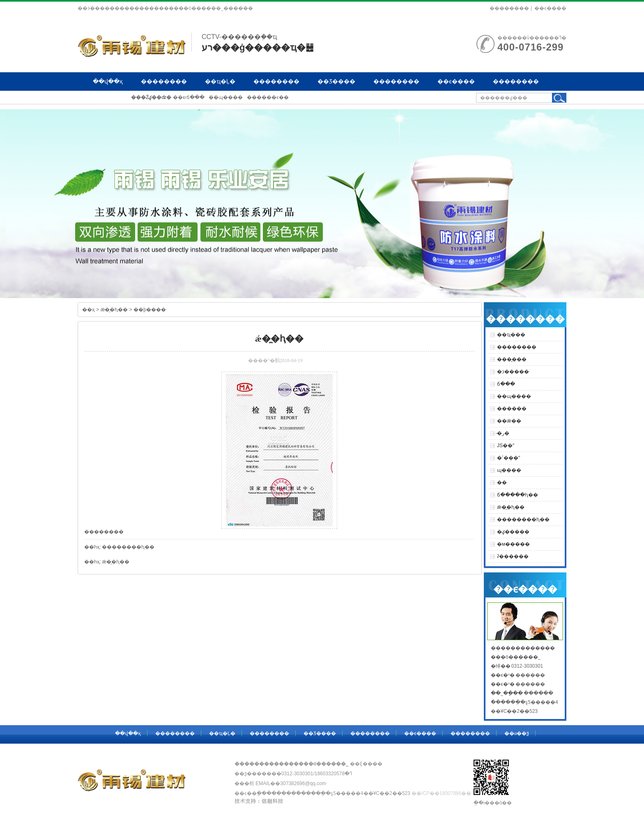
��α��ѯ (107, 100)
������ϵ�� (268, 97)
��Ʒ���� (336, 81)
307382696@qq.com (303, 783)
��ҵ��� (511, 335)
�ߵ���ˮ (508, 458)
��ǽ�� (509, 421)
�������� (509, 8)
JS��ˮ (506, 446)
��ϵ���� (550, 8)
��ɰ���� (226, 97)
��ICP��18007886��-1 (444, 793)
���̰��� (512, 359)
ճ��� (506, 384)
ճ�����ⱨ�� (517, 495)
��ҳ (89, 310)
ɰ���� (509, 470)
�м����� (513, 544)
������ (512, 409)
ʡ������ (513, 556)
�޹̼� (502, 482)
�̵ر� (503, 433)
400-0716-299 (530, 47)
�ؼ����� (513, 532)
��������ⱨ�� (128, 547)
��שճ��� (189, 97)
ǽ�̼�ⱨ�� (115, 310)
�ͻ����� (513, 372)
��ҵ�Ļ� (220, 81)
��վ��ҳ (108, 81)
